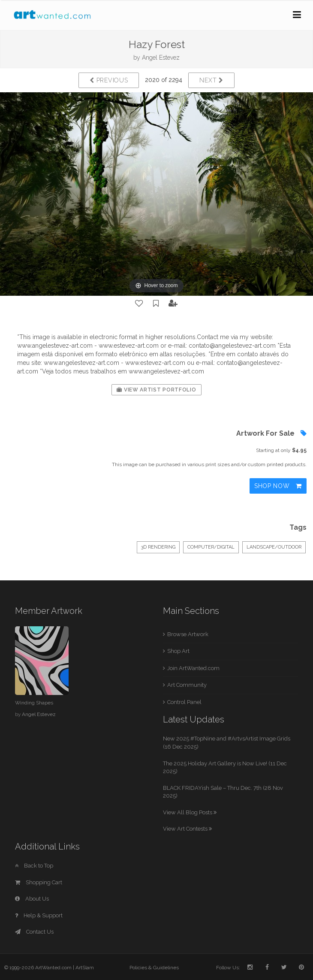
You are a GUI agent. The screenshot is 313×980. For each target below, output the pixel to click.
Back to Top (34, 866)
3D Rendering (158, 547)
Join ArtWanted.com (193, 668)
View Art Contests (187, 829)
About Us (32, 899)
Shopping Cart (39, 882)
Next (211, 80)
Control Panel (184, 702)
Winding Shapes (34, 703)
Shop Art (178, 651)
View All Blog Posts (190, 812)
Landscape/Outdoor (274, 547)
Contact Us (34, 932)
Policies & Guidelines (154, 968)
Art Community (187, 685)
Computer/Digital (211, 547)
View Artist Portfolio (156, 390)
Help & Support (39, 915)
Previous (109, 80)
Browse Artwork (188, 634)
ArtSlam (85, 968)
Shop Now (278, 486)
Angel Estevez (161, 58)
